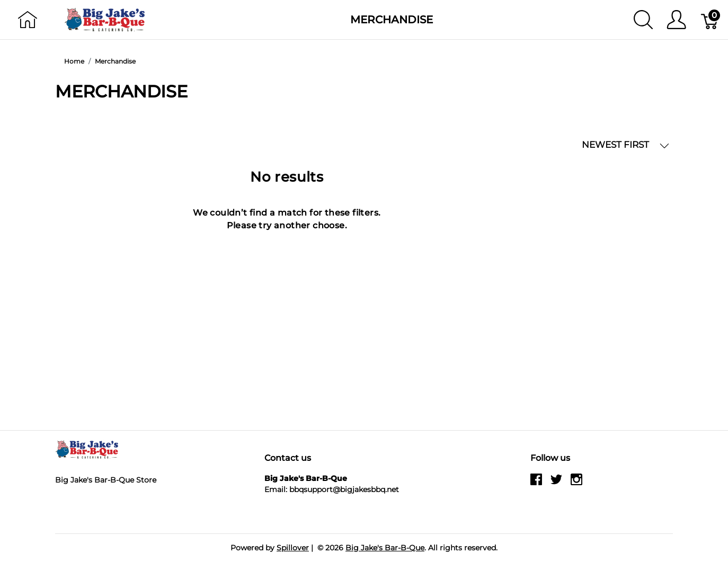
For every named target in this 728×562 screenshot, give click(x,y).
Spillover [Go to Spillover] (293, 548)
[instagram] (576, 484)
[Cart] (710, 20)
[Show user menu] (676, 20)
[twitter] (556, 484)
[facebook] (536, 484)
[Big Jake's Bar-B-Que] (105, 19)
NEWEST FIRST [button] (625, 145)
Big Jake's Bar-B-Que (385, 548)
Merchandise (392, 20)
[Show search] (643, 20)
